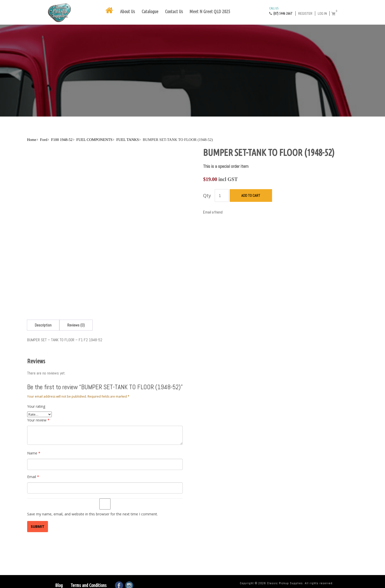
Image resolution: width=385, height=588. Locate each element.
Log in (322, 13)
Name (34, 453)
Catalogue (150, 11)
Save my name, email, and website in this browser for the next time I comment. (93, 514)
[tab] (43, 325)
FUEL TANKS (128, 140)
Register (305, 13)
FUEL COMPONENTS (94, 140)
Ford (44, 140)
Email (33, 477)
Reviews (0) (76, 325)
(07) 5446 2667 (281, 11)
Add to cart (251, 195)
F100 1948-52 (62, 140)
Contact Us (174, 11)
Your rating (36, 406)
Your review (38, 420)
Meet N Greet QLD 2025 (210, 11)
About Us (128, 11)
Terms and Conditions (89, 585)
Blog (59, 585)
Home (32, 140)
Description (43, 325)
